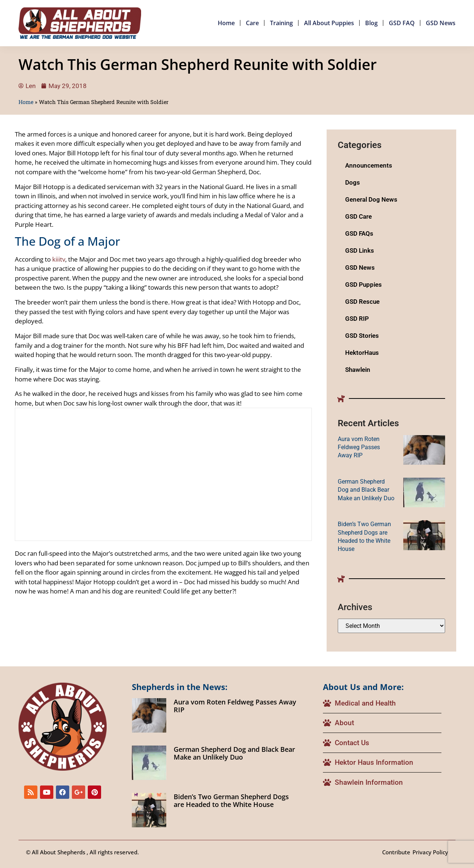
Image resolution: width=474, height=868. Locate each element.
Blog (371, 23)
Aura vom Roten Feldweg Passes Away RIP (359, 447)
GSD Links (360, 250)
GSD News (441, 23)
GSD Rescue (362, 302)
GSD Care (358, 216)
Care (252, 23)
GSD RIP (357, 319)
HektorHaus (362, 353)
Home (226, 23)
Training (281, 23)
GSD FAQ (402, 23)
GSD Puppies (363, 285)
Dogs (353, 182)
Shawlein (358, 370)
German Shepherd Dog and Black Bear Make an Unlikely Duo (366, 490)
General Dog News (371, 199)
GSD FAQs (359, 233)
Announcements (369, 165)
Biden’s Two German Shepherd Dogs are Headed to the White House (231, 801)
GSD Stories (362, 336)
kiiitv (59, 259)
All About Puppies (329, 23)
